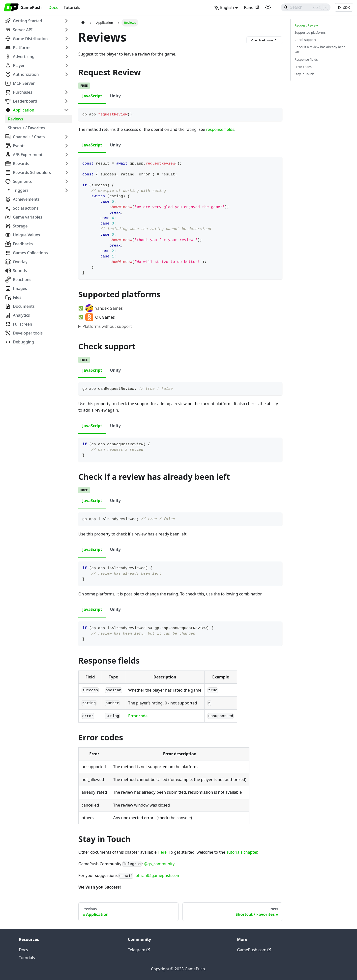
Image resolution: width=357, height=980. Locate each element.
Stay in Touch (304, 74)
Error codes (303, 67)
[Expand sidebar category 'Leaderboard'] (66, 101)
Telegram (139, 950)
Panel (251, 7)
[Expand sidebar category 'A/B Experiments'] (66, 155)
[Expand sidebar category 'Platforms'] (66, 48)
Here (162, 852)
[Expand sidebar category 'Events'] (66, 146)
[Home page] (83, 23)
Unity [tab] (115, 96)
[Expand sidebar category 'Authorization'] (66, 74)
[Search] (305, 7)
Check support (305, 40)
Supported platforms (310, 32)
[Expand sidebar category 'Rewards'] (66, 164)
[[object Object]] (344, 8)
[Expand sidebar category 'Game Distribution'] (66, 39)
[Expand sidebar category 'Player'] (66, 65)
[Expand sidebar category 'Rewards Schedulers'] (66, 172)
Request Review (306, 25)
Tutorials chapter (242, 852)
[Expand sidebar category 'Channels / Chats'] (66, 137)
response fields (220, 129)
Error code (138, 716)
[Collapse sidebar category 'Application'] (66, 110)
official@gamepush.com (158, 875)
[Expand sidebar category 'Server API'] (66, 30)
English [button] (223, 7)
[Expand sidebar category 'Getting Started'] (66, 21)
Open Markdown (264, 40)
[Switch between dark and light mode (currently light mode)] (267, 7)
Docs (53, 7)
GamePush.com (254, 950)
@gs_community (159, 864)
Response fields (306, 59)
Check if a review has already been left (320, 49)
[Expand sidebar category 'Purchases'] (66, 92)
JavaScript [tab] (92, 96)
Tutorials (72, 7)
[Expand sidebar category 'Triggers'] (66, 190)
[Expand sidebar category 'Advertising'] (66, 56)
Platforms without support (107, 326)
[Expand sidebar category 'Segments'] (66, 181)
